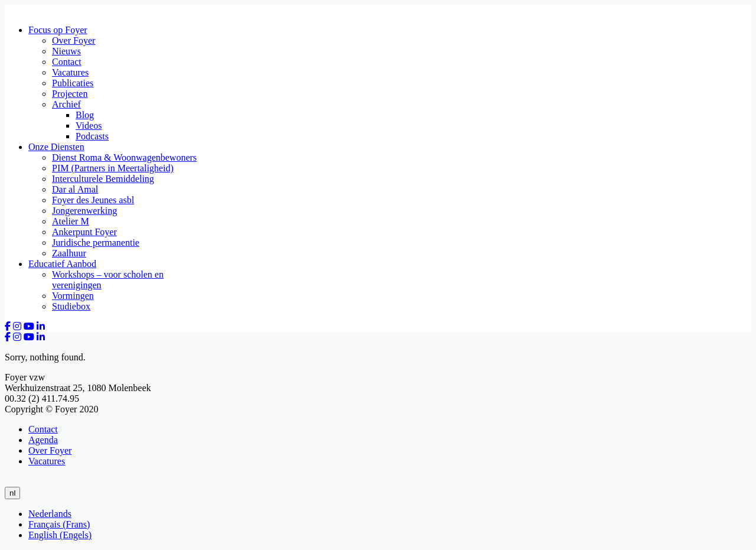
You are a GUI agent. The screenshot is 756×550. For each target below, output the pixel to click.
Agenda (43, 440)
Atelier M (71, 221)
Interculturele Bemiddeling (103, 179)
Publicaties (73, 83)
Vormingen (73, 296)
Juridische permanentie (96, 243)
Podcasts (92, 136)
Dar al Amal (75, 189)
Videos (89, 126)
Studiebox (71, 306)
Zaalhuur (69, 253)
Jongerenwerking (84, 211)
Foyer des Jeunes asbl (93, 200)
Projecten (70, 94)
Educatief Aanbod (62, 264)
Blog (85, 115)
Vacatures (70, 72)
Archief (66, 104)
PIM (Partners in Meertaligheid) (113, 168)
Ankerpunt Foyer (84, 232)
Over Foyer (74, 40)
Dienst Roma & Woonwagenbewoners (124, 157)
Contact (67, 62)
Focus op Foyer (58, 30)
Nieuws (66, 51)
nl (12, 493)
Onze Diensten (56, 147)
